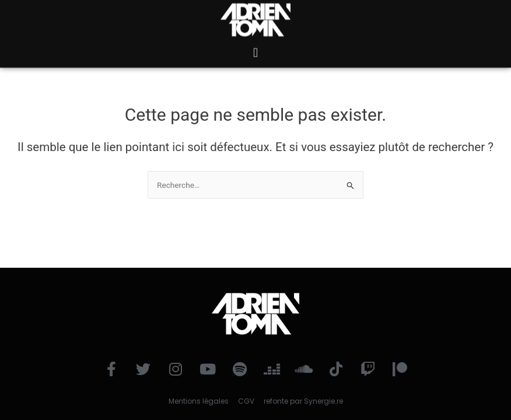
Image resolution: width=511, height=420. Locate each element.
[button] (255, 46)
